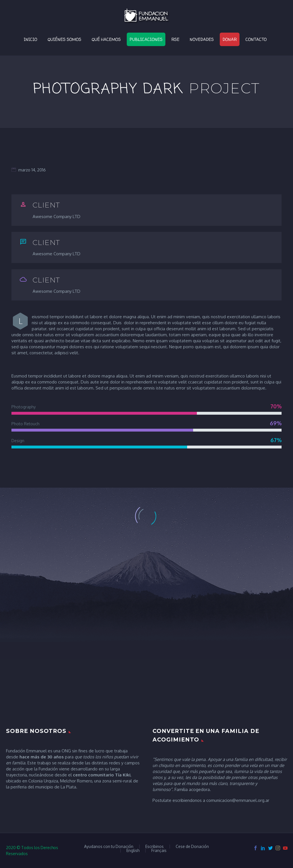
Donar (230, 39)
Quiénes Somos (64, 39)
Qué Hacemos (106, 39)
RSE (175, 39)
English (133, 851)
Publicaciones (146, 39)
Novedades (202, 39)
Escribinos (155, 847)
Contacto (256, 39)
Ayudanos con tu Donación (109, 847)
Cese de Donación (192, 847)
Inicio (30, 39)
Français (159, 851)
